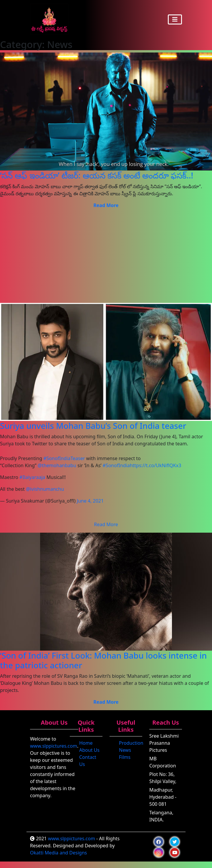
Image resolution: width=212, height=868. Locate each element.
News (125, 750)
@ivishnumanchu (45, 489)
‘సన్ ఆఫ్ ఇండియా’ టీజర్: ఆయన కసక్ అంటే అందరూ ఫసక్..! (97, 175)
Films (125, 757)
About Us (89, 750)
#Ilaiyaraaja (32, 477)
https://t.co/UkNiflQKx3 (156, 465)
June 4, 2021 (90, 501)
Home (86, 743)
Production (131, 743)
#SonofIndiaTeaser (64, 458)
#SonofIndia (116, 465)
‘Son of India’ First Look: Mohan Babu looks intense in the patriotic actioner (103, 660)
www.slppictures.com (54, 746)
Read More (106, 524)
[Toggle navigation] (175, 19)
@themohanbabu (57, 465)
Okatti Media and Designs (58, 853)
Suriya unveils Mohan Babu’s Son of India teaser (93, 426)
